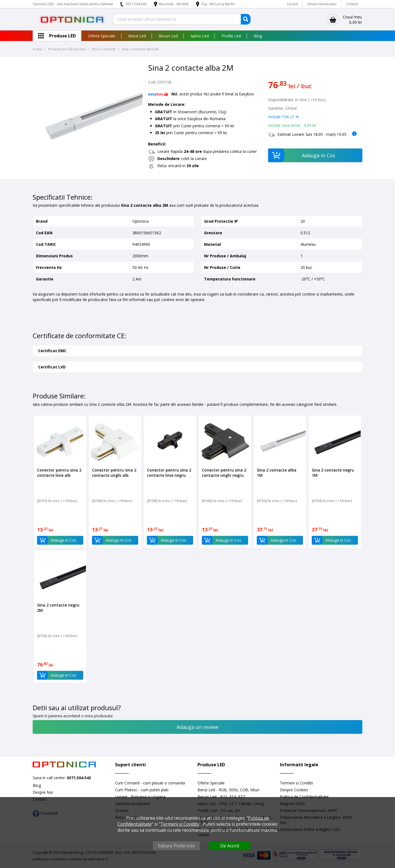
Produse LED (62, 36)
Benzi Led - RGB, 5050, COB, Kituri (228, 790)
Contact (352, 4)
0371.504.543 (136, 4)
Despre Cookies (294, 790)
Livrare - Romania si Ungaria (140, 797)
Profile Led (231, 36)
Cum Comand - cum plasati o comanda (150, 783)
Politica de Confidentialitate (304, 797)
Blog (258, 36)
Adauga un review (197, 727)
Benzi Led (137, 36)
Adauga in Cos (302, 155)
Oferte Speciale (102, 36)
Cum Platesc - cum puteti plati (142, 790)
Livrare (293, 4)
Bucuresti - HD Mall (174, 4)
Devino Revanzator (322, 4)
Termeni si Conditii (296, 783)
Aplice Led (200, 36)
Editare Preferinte (176, 846)
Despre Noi (43, 792)
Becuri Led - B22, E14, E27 (221, 797)
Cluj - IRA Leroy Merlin (218, 4)
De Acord (230, 846)
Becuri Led (168, 36)
